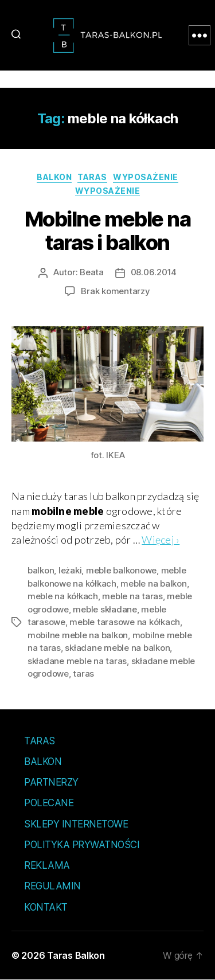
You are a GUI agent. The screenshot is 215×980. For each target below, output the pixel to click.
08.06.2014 (154, 272)
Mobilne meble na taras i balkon (107, 231)
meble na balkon (153, 583)
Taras (92, 177)
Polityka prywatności (82, 845)
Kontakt (46, 907)
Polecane (49, 803)
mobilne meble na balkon (78, 635)
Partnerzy (51, 782)
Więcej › (161, 540)
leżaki (70, 570)
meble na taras (132, 596)
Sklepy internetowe (76, 824)
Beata (92, 272)
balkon (41, 570)
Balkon (54, 177)
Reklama (47, 865)
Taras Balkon (76, 955)
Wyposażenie (146, 177)
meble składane (105, 609)
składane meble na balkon (117, 648)
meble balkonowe (121, 570)
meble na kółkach (63, 596)
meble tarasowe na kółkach (125, 622)
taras (83, 673)
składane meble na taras (77, 661)
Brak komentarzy (115, 291)
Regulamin (52, 886)
